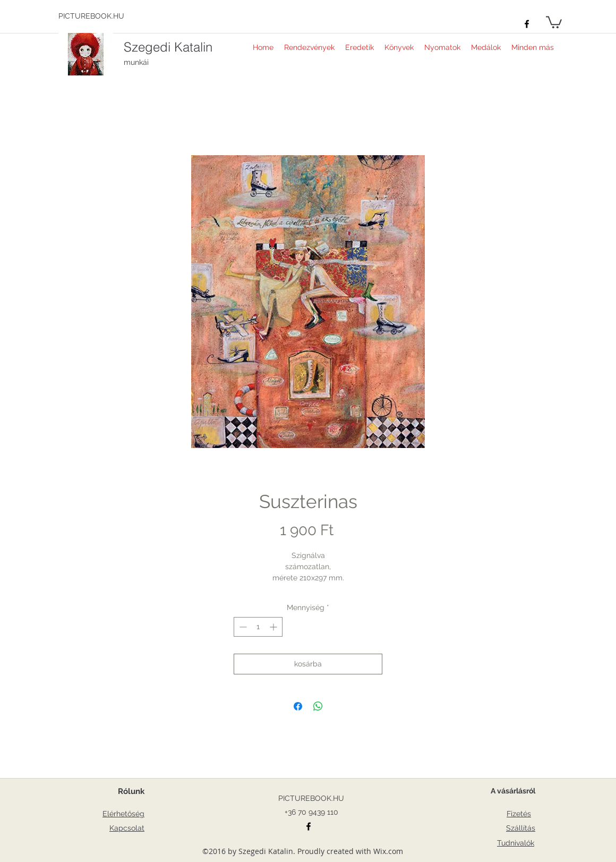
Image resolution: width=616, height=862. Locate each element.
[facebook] (527, 24)
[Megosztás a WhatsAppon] (318, 706)
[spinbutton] (258, 627)
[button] (554, 22)
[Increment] (274, 627)
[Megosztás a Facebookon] (298, 706)
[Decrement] (242, 627)
